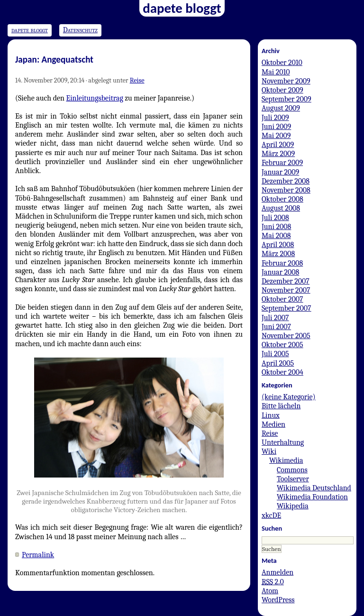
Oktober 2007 (282, 299)
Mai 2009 (276, 136)
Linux (271, 415)
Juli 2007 (275, 318)
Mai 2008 (276, 236)
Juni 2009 (276, 127)
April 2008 (278, 245)
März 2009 (278, 154)
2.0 (273, 582)
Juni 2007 (276, 327)
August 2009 (281, 108)
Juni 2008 (276, 227)
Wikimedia (286, 460)
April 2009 (278, 145)
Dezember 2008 (286, 181)
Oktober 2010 (282, 63)
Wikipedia (293, 506)
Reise (137, 80)
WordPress (278, 600)
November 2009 (286, 81)
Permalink (38, 555)
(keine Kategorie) (289, 397)
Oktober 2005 (282, 345)
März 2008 (278, 254)
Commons (292, 470)
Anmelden (278, 572)
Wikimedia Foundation (312, 497)
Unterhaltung (283, 442)
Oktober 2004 (282, 372)
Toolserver (293, 479)
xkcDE (271, 515)
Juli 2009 (275, 118)
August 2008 (281, 208)
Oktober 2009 (282, 90)
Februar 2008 (282, 263)
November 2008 (286, 190)
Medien (273, 424)
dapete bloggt (30, 30)
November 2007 (286, 290)
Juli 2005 (275, 354)
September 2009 (287, 99)
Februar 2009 (282, 163)
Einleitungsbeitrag (95, 98)
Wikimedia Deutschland (314, 488)
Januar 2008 (280, 272)
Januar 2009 (280, 172)
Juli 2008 (275, 218)
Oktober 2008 (282, 199)
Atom (270, 591)
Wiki (269, 451)
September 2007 (287, 308)
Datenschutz (80, 30)
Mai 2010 (276, 72)
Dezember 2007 (286, 281)
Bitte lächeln (281, 406)
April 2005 (278, 363)
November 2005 (286, 336)
